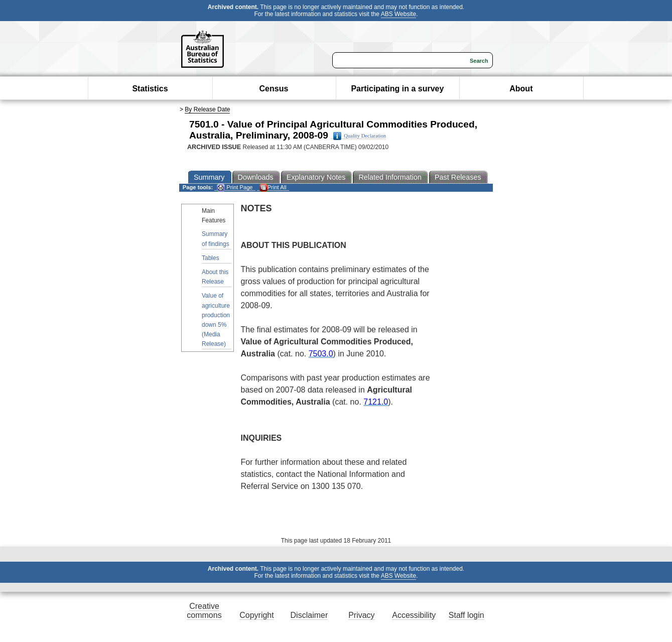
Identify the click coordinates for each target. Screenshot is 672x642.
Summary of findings (216, 239)
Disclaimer (309, 615)
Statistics (150, 89)
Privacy (361, 615)
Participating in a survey (397, 89)
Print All (273, 187)
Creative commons (204, 611)
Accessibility (414, 615)
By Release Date (207, 109)
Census (274, 89)
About (521, 89)
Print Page (235, 187)
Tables (211, 258)
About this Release (215, 277)
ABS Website (398, 14)
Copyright (256, 615)
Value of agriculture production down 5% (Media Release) (216, 320)
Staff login (466, 615)
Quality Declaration (360, 136)
